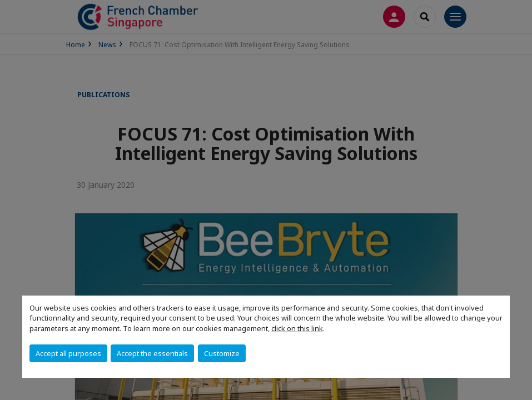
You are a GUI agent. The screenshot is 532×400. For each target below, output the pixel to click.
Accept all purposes (68, 353)
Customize (222, 353)
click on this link (297, 328)
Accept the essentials (152, 353)
